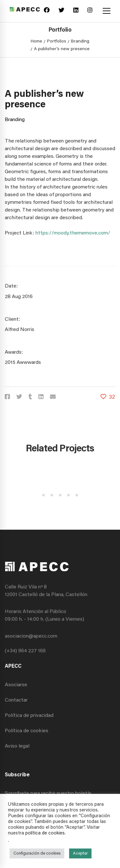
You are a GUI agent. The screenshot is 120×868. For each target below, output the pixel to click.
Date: (11, 286)
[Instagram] (90, 11)
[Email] (53, 398)
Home (36, 42)
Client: (12, 319)
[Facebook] (47, 11)
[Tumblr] (30, 398)
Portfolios (57, 42)
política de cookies (45, 833)
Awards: (14, 352)
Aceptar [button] (80, 853)
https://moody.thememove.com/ (73, 233)
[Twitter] (61, 11)
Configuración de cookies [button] (37, 853)
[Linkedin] (76, 11)
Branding (80, 42)
